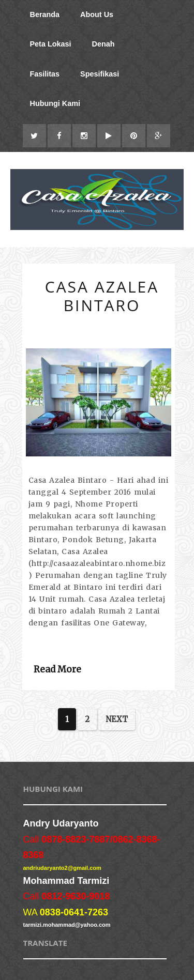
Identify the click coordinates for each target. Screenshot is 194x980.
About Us (97, 14)
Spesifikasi (100, 74)
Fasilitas (45, 74)
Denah (103, 44)
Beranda (45, 14)
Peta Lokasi (51, 44)
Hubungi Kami (55, 103)
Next (117, 719)
